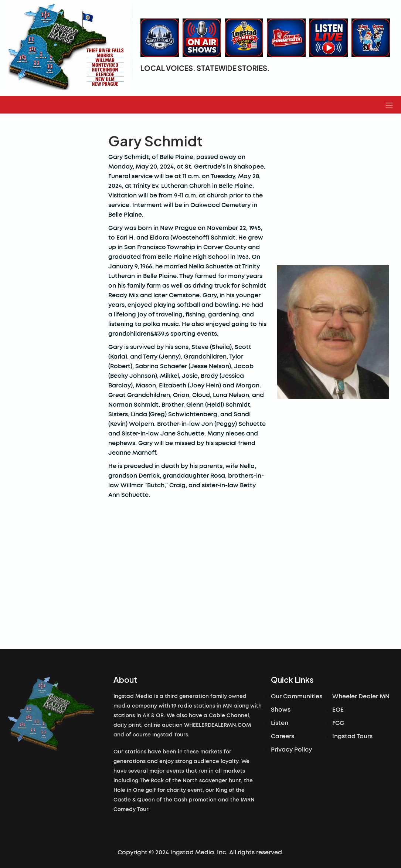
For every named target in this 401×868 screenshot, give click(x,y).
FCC (338, 723)
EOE (338, 710)
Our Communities (297, 696)
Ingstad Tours (352, 736)
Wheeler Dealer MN (361, 696)
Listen (280, 723)
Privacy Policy (291, 750)
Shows (281, 710)
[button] (389, 105)
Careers (283, 736)
